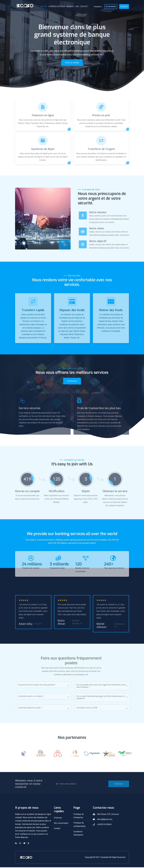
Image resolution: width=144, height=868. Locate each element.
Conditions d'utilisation (78, 834)
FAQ (77, 6)
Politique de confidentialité (79, 825)
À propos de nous (57, 6)
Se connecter (111, 6)
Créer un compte (72, 63)
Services (70, 6)
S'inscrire (124, 6)
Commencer (72, 382)
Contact (84, 6)
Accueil (44, 6)
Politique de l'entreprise (79, 817)
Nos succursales (61, 824)
